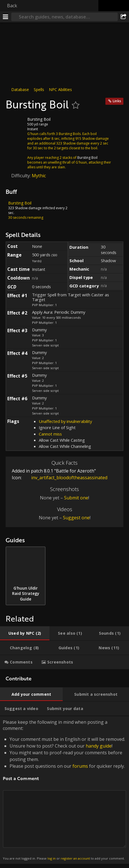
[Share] (123, 17)
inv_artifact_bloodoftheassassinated (65, 478)
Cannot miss (50, 434)
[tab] (25, 633)
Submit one (76, 498)
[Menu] (6, 17)
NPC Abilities (60, 89)
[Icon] (15, 124)
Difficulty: (21, 176)
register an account (75, 858)
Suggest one (76, 518)
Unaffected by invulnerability (65, 421)
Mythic (39, 176)
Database (20, 89)
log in (52, 858)
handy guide (99, 746)
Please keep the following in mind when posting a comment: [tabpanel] (64, 790)
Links (117, 101)
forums (80, 766)
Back (12, 6)
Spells (39, 89)
